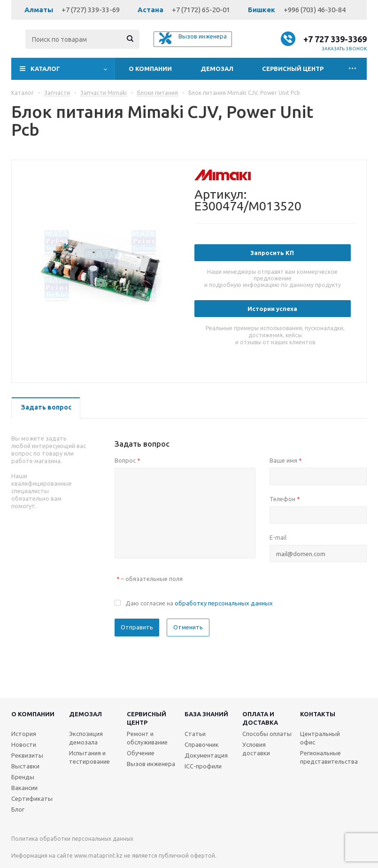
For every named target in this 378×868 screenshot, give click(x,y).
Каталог (45, 69)
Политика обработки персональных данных (72, 839)
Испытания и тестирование (89, 757)
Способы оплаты (267, 734)
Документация (206, 755)
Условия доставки (256, 749)
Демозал (217, 69)
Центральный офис (320, 738)
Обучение (141, 753)
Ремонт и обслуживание (147, 738)
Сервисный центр (293, 69)
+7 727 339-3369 (335, 39)
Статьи (195, 734)
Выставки (25, 766)
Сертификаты (32, 798)
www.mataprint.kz (98, 856)
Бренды (23, 777)
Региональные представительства (329, 757)
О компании (150, 69)
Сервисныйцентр (147, 718)
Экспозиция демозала (86, 738)
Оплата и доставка (260, 718)
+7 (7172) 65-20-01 (201, 10)
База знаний (206, 714)
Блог (18, 809)
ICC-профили (203, 766)
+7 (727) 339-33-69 (91, 10)
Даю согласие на (199, 603)
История (24, 734)
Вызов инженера (151, 764)
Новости (24, 744)
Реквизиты (27, 755)
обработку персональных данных (224, 603)
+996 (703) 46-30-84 (315, 10)
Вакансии (24, 788)
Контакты (318, 714)
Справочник (202, 744)
